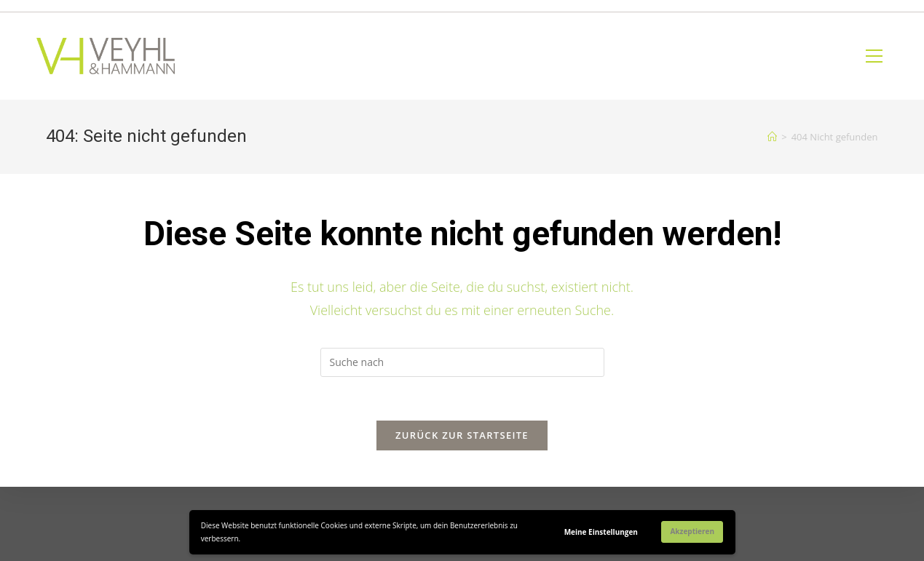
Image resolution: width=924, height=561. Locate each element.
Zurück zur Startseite (462, 435)
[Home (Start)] (772, 137)
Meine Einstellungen (601, 532)
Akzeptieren (692, 531)
